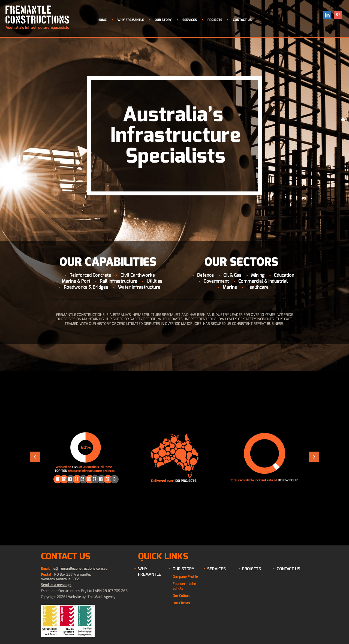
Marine (230, 287)
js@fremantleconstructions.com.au (80, 568)
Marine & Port (76, 281)
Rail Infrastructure (118, 281)
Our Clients (181, 603)
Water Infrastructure (139, 287)
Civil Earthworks (138, 275)
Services (190, 20)
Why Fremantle (131, 20)
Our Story (163, 20)
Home (102, 20)
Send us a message (56, 585)
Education (284, 275)
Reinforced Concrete (90, 275)
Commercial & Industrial (263, 281)
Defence (205, 275)
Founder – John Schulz (184, 586)
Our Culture (181, 596)
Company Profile (185, 577)
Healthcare (258, 287)
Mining (258, 275)
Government (216, 281)
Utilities (155, 281)
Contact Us (242, 20)
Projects (215, 20)
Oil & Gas (232, 275)
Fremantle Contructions (37, 18)
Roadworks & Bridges (86, 287)
